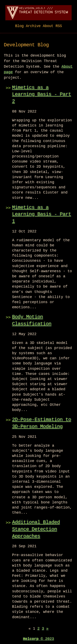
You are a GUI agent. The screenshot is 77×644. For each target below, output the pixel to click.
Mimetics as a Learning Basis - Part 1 (42, 214)
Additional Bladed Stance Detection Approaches (36, 529)
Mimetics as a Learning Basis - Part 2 (42, 94)
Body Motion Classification (32, 320)
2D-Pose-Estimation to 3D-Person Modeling (42, 423)
